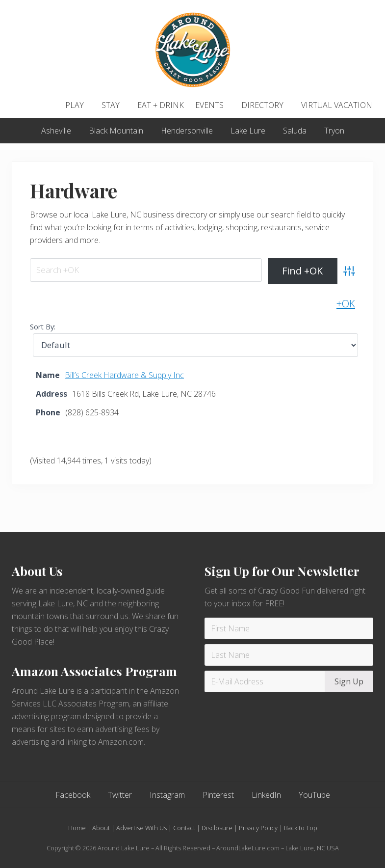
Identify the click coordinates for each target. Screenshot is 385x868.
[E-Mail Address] (266, 681)
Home (77, 828)
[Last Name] (289, 655)
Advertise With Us (141, 828)
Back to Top (301, 828)
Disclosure (217, 828)
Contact (184, 828)
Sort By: (43, 327)
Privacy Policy (258, 828)
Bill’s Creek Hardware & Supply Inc (124, 375)
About (101, 828)
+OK (346, 304)
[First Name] (289, 628)
